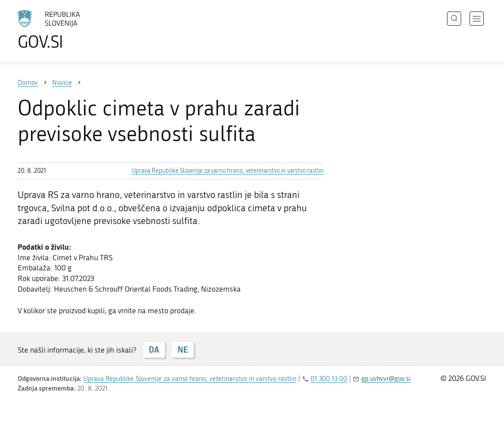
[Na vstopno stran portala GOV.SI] (73, 30)
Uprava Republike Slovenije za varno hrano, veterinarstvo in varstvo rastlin (228, 171)
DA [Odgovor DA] (154, 350)
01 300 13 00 (329, 379)
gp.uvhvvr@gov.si (386, 379)
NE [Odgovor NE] (183, 350)
